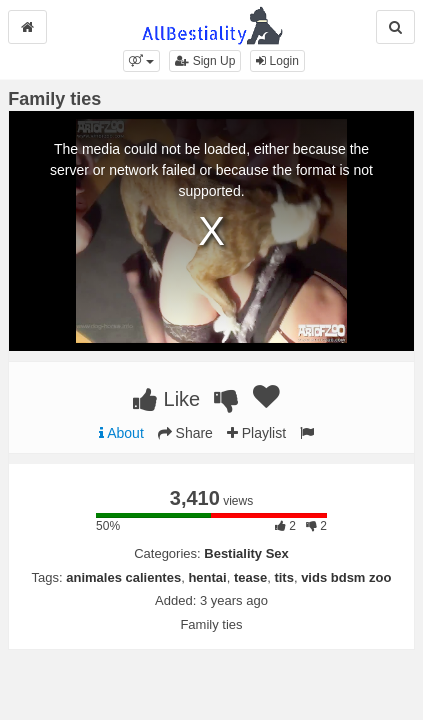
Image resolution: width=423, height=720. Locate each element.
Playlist (256, 433)
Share (185, 433)
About (121, 433)
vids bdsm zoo (346, 577)
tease (250, 577)
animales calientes (123, 577)
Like (166, 399)
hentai (207, 577)
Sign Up (205, 61)
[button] (141, 61)
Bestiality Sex (246, 553)
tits (284, 577)
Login (277, 61)
